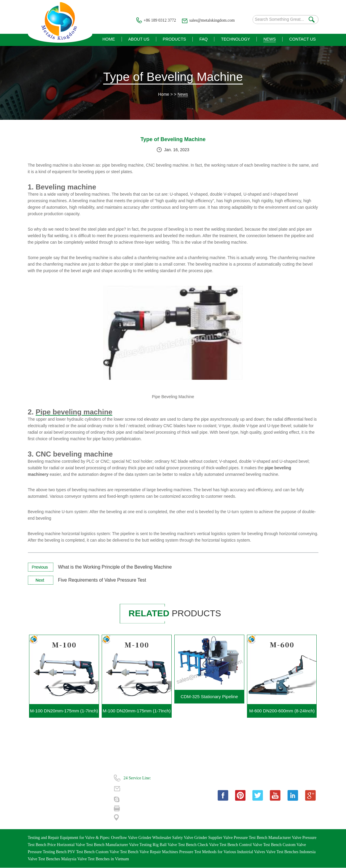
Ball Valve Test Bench (179, 845)
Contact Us (37, 810)
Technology (38, 799)
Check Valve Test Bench (218, 845)
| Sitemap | (80, 810)
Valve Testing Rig (144, 845)
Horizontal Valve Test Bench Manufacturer (93, 845)
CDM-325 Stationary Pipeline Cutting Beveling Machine (209, 699)
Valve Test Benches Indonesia (291, 852)
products (176, 613)
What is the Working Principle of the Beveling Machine (115, 567)
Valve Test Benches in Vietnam (103, 859)
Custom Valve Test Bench (118, 852)
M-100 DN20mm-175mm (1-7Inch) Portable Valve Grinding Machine (64, 713)
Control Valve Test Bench (261, 845)
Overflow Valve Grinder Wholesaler (142, 838)
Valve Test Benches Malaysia (53, 859)
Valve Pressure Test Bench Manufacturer (257, 838)
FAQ (75, 788)
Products (35, 788)
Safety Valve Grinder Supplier (198, 838)
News (183, 95)
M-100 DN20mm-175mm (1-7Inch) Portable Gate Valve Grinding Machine (137, 713)
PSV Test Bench (82, 852)
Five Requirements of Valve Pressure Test (102, 580)
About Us (79, 778)
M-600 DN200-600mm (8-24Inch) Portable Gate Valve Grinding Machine (282, 713)
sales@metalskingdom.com (212, 20)
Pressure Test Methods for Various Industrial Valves (223, 852)
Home (164, 95)
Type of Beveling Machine (173, 77)
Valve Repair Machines (159, 852)
